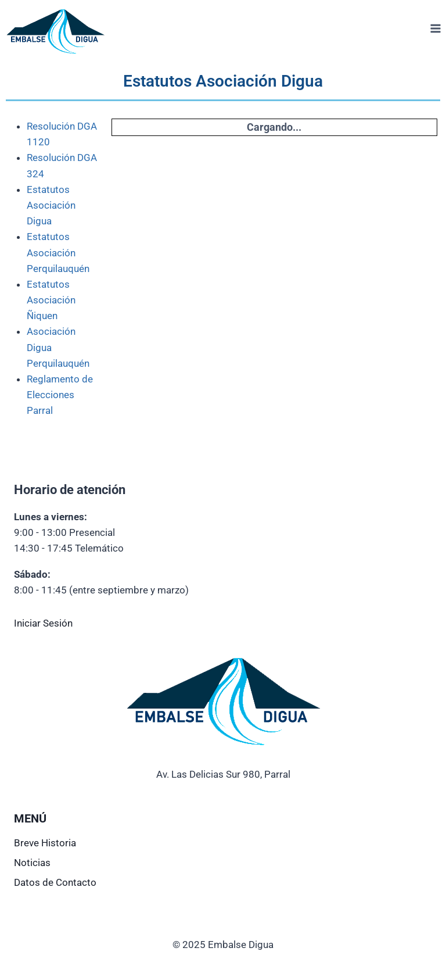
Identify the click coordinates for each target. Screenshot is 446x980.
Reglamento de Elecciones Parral (60, 395)
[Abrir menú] (435, 29)
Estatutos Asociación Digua (51, 205)
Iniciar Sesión (43, 623)
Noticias (32, 863)
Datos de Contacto (55, 882)
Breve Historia (45, 843)
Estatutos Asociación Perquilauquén (58, 252)
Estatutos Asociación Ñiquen (51, 300)
